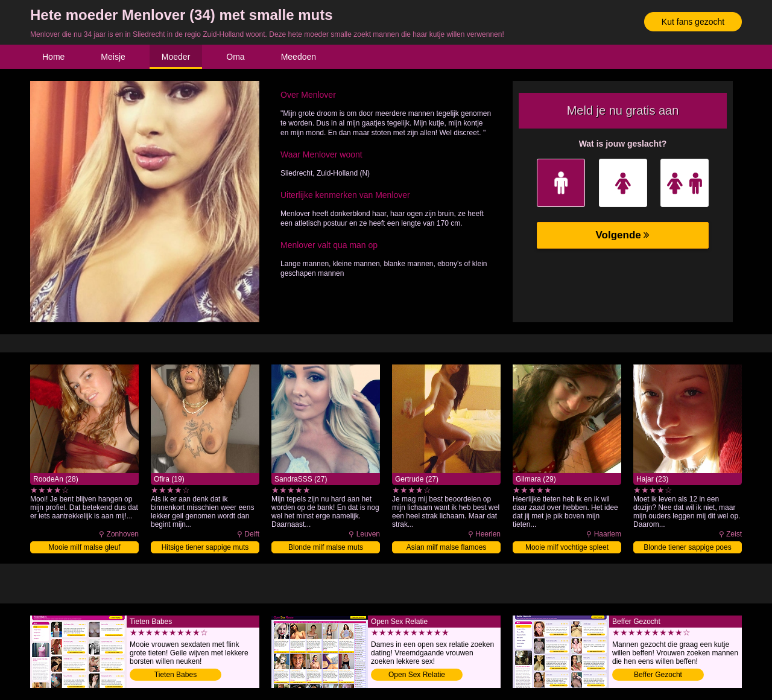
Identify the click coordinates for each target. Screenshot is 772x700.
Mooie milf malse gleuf (84, 547)
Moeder (176, 57)
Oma (235, 57)
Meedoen (299, 57)
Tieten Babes (176, 675)
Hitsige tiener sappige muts (205, 547)
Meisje (113, 57)
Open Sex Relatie (417, 675)
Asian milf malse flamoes (447, 547)
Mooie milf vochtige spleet (567, 547)
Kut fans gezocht (693, 22)
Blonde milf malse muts (326, 547)
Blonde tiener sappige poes (687, 547)
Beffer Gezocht (658, 675)
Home (53, 57)
